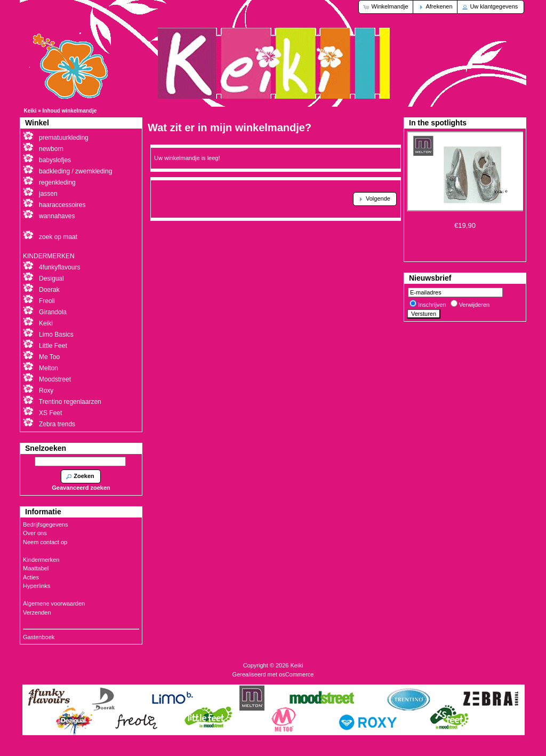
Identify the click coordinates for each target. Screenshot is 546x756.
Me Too (49, 357)
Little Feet (53, 346)
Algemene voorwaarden (54, 603)
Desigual (51, 278)
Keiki (30, 111)
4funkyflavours (59, 267)
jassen (48, 194)
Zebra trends (57, 424)
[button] (386, 7)
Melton (49, 368)
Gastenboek (39, 637)
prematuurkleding (64, 138)
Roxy (46, 391)
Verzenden (37, 612)
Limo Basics (56, 335)
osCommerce (296, 674)
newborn (51, 149)
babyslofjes (55, 160)
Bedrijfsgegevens (45, 524)
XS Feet (50, 413)
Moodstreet (55, 379)
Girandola (53, 312)
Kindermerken (41, 560)
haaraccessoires (62, 205)
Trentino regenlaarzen (70, 402)
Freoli (47, 301)
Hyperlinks (37, 586)
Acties (31, 577)
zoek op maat (58, 237)
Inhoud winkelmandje (70, 111)
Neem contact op (45, 542)
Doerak (49, 290)
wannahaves (57, 216)
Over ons (35, 533)
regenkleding (57, 182)
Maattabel (36, 568)
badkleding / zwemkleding (75, 171)
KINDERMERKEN (49, 256)
